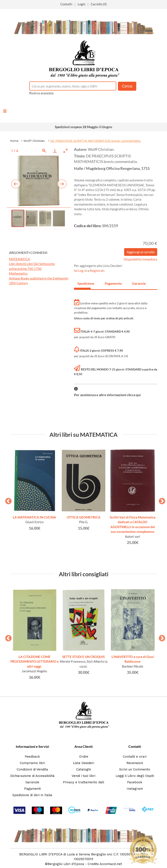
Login (81, 4)
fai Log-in (81, 271)
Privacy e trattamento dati (83, 782)
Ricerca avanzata (41, 93)
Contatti (66, 4)
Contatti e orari (135, 757)
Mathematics (18, 273)
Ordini (84, 757)
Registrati (97, 271)
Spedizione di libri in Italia (32, 795)
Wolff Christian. (34, 141)
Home (14, 141)
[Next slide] (62, 184)
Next (160, 500)
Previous (7, 500)
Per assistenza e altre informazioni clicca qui (107, 395)
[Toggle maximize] (65, 151)
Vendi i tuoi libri (83, 776)
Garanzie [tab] (139, 283)
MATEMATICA (19, 259)
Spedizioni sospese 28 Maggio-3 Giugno (83, 127)
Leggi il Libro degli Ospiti (135, 776)
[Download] (55, 151)
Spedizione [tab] (84, 283)
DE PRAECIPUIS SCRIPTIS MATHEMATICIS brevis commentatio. (96, 141)
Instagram (135, 789)
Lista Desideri (83, 763)
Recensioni (135, 763)
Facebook (135, 782)
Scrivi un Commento (135, 769)
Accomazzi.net (111, 864)
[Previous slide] (16, 184)
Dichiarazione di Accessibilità (32, 776)
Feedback (32, 757)
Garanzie (32, 782)
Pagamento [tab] (111, 283)
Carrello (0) (99, 4)
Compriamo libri (32, 763)
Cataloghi (83, 769)
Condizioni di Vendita (32, 769)
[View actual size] (44, 151)
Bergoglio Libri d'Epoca (66, 864)
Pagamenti (32, 789)
